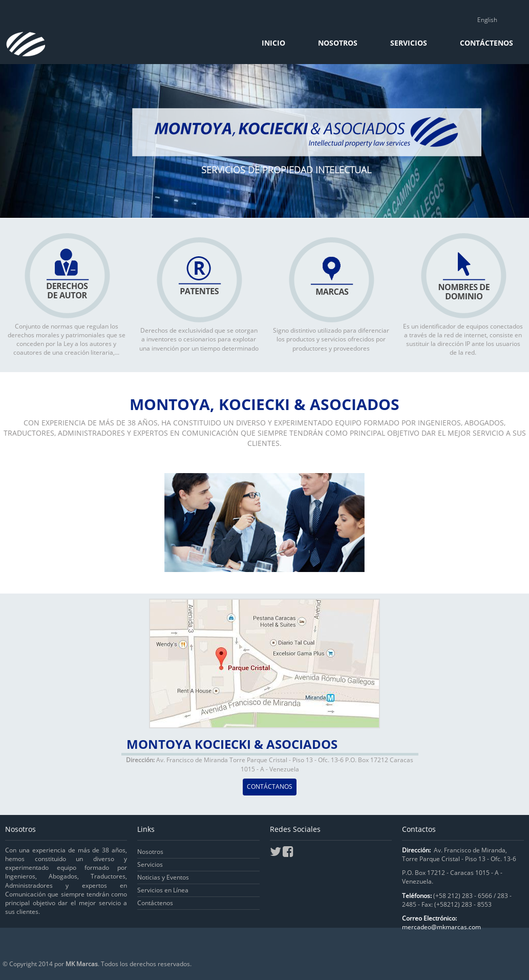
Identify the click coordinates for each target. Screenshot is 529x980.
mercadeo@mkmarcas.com (441, 927)
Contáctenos (486, 43)
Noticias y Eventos (163, 877)
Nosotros (339, 43)
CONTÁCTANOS (270, 787)
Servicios (410, 43)
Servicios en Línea (163, 890)
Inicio (274, 43)
